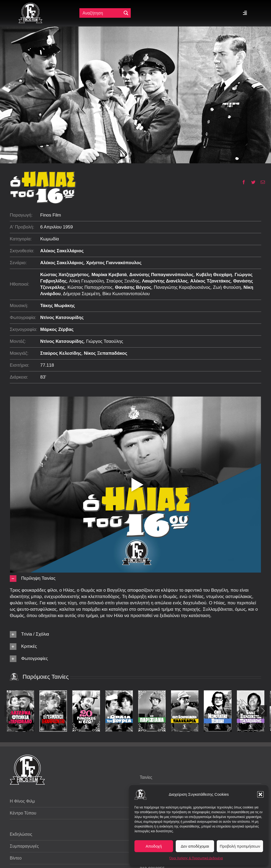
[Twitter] (251, 182)
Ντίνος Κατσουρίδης (62, 318)
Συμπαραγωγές (24, 846)
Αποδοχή (154, 846)
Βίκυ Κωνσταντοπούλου (126, 294)
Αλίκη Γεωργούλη (86, 281)
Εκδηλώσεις (21, 834)
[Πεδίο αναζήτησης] (101, 13)
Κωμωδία (50, 239)
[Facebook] (242, 182)
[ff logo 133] (30, 5)
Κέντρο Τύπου (23, 813)
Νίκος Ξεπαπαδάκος (106, 353)
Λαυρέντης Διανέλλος (165, 281)
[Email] (261, 182)
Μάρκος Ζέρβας (57, 329)
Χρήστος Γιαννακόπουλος (114, 263)
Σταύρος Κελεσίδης (61, 353)
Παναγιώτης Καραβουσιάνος (182, 287)
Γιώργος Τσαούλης (105, 341)
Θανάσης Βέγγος (133, 287)
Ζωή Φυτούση (227, 287)
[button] (260, 794)
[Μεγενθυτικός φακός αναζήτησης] (126, 13)
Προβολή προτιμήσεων (240, 846)
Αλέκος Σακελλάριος (62, 251)
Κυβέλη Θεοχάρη (214, 275)
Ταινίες (146, 777)
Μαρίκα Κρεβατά (109, 275)
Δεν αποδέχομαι (195, 846)
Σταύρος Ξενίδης (123, 281)
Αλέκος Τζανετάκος (211, 281)
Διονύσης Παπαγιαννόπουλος (161, 275)
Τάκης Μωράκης (58, 306)
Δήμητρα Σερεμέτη (82, 294)
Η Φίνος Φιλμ (22, 801)
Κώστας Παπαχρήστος (90, 287)
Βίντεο (16, 858)
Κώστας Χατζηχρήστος (65, 275)
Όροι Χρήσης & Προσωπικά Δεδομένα (196, 858)
